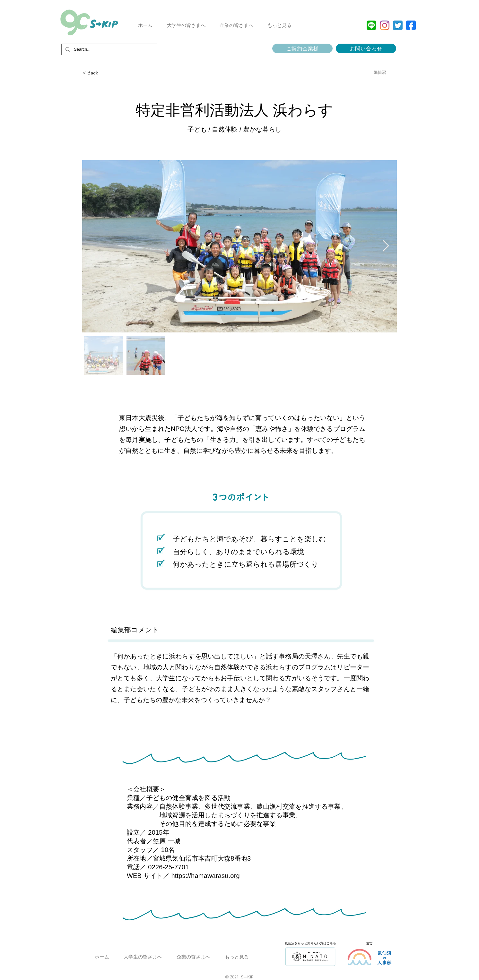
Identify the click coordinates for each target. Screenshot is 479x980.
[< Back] (115, 73)
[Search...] (109, 49)
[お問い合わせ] (366, 48)
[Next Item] (386, 246)
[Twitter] (398, 25)
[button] (186, 25)
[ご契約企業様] (302, 48)
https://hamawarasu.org (205, 876)
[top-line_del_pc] (371, 25)
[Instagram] (385, 25)
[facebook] (411, 25)
